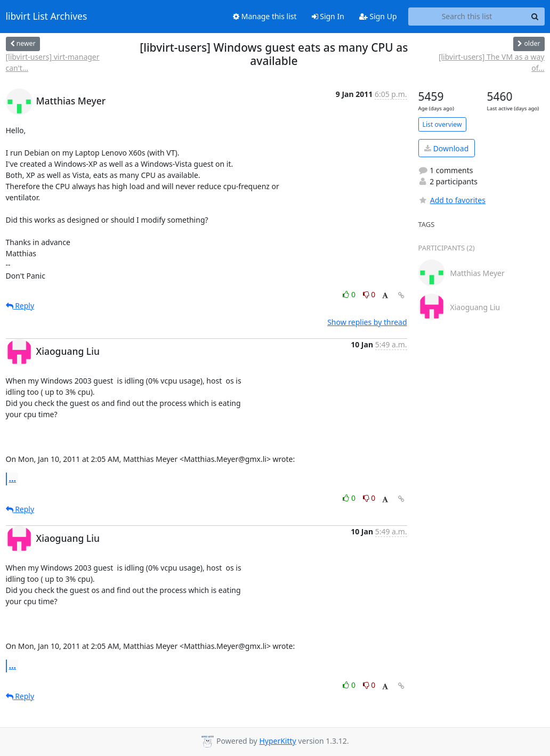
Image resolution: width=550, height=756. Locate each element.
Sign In (328, 16)
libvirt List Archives (47, 17)
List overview (442, 124)
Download (446, 148)
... (13, 478)
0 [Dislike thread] (369, 294)
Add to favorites (452, 200)
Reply (20, 306)
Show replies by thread (367, 322)
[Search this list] (467, 17)
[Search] (535, 17)
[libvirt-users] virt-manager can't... (53, 62)
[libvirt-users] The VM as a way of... (492, 62)
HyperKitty (277, 741)
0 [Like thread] (350, 294)
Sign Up (378, 16)
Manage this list (265, 16)
